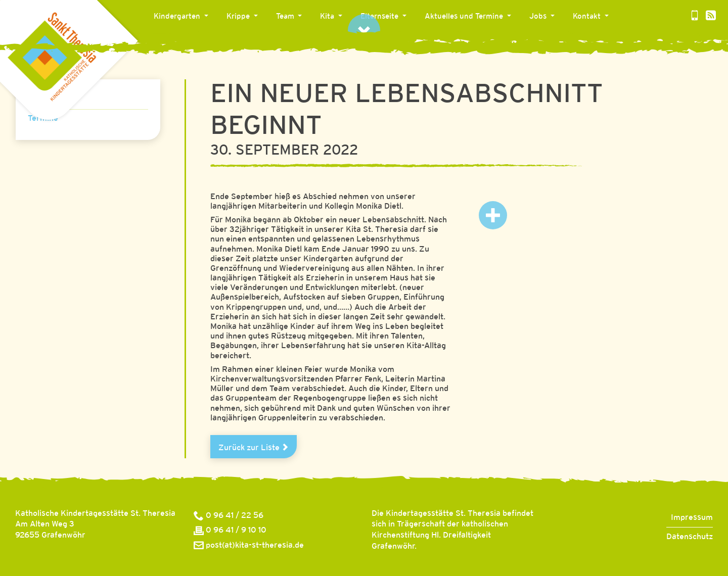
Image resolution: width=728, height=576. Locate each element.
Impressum (692, 518)
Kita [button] (328, 17)
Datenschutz (690, 537)
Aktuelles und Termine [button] (465, 17)
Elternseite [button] (380, 17)
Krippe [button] (239, 17)
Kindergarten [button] (178, 17)
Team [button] (286, 17)
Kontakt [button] (588, 17)
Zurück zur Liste (254, 448)
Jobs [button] (539, 17)
